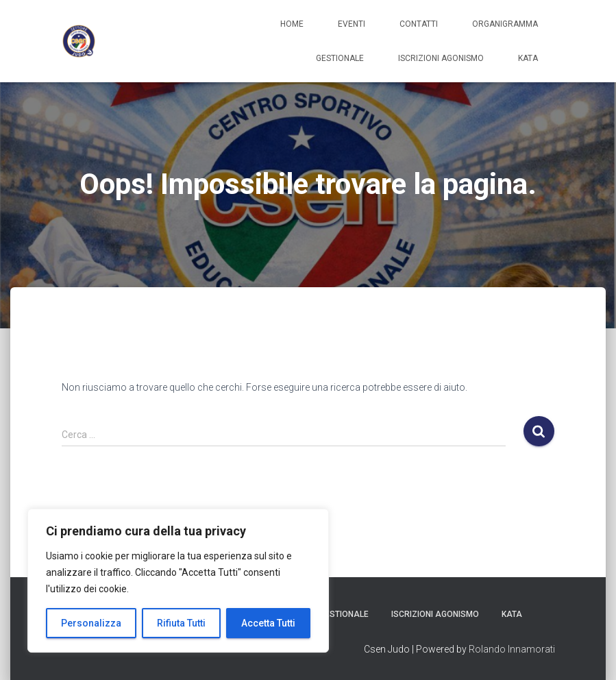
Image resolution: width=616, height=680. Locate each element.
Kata (528, 58)
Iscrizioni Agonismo (441, 58)
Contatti (419, 24)
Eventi (352, 24)
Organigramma (505, 24)
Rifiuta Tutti (181, 623)
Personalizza (91, 623)
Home (292, 24)
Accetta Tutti (268, 623)
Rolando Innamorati (512, 649)
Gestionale (340, 58)
